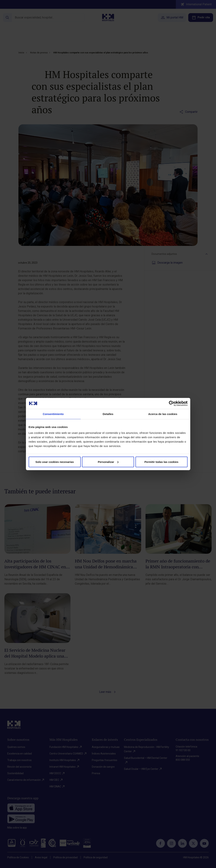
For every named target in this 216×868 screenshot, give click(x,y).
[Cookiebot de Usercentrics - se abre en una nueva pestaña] (172, 403)
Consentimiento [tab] (53, 414)
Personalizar (108, 462)
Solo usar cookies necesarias (55, 462)
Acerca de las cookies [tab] (163, 414)
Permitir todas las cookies (161, 462)
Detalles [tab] (108, 414)
